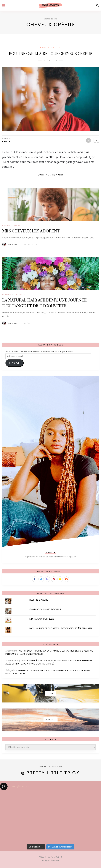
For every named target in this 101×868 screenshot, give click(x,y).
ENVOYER (15, 363)
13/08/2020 (51, 60)
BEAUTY (45, 48)
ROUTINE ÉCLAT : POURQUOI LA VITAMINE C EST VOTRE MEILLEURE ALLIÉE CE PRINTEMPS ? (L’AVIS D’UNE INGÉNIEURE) (49, 662)
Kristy (6, 141)
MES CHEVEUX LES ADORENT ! (32, 231)
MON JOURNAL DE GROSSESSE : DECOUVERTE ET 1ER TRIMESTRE (61, 628)
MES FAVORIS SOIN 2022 (42, 619)
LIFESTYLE (20, 295)
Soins (57, 48)
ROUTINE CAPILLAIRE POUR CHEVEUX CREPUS (51, 54)
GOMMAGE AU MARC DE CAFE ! (45, 609)
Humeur (7, 295)
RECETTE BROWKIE (39, 600)
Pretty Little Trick (53, 773)
